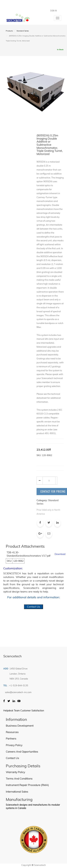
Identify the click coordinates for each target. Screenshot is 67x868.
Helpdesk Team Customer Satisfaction (24, 711)
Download (60, 554)
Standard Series (23, 31)
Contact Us (33, 607)
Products (9, 31)
